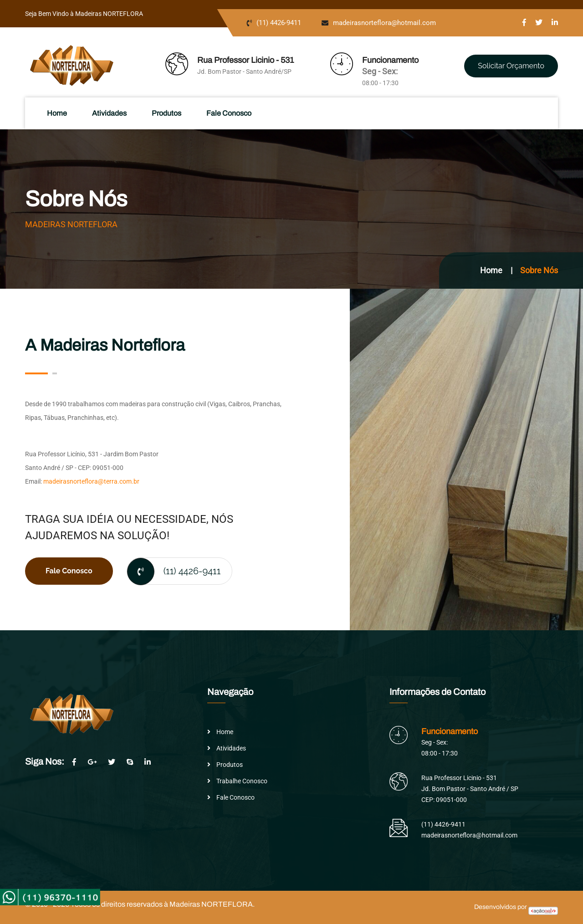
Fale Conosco (230, 113)
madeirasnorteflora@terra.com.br (91, 481)
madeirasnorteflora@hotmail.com (384, 23)
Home (58, 113)
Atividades (110, 113)
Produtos (167, 113)
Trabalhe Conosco (242, 781)
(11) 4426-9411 (279, 23)
